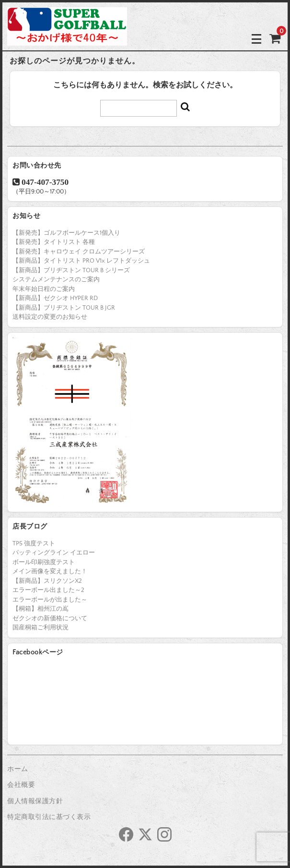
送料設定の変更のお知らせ (50, 317)
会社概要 (21, 785)
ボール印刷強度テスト (44, 562)
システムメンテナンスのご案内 (56, 279)
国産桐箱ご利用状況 (41, 627)
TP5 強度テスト (34, 543)
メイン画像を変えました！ (50, 571)
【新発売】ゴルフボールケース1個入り (66, 233)
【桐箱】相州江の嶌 (41, 609)
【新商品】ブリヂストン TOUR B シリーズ (71, 270)
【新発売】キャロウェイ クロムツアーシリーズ (79, 252)
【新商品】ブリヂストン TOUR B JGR (64, 308)
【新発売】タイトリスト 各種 (54, 242)
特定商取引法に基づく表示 (49, 817)
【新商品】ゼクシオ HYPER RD (55, 298)
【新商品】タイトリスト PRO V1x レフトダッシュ (81, 261)
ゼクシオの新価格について (50, 618)
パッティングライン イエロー (54, 553)
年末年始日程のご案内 (44, 289)
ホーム (18, 769)
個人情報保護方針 (35, 801)
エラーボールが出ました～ (50, 600)
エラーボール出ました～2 (48, 590)
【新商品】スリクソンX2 (47, 581)
